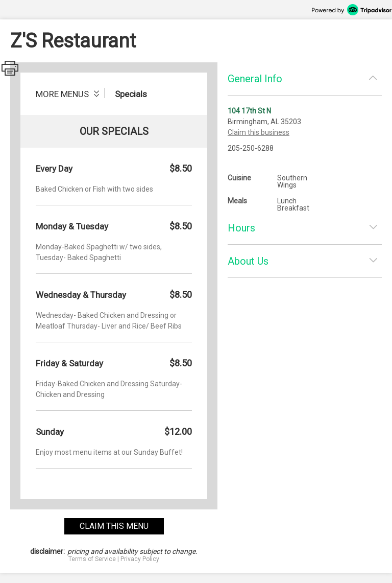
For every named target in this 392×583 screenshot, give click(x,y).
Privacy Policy (140, 559)
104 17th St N (249, 111)
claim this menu (114, 526)
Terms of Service (92, 559)
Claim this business (259, 132)
